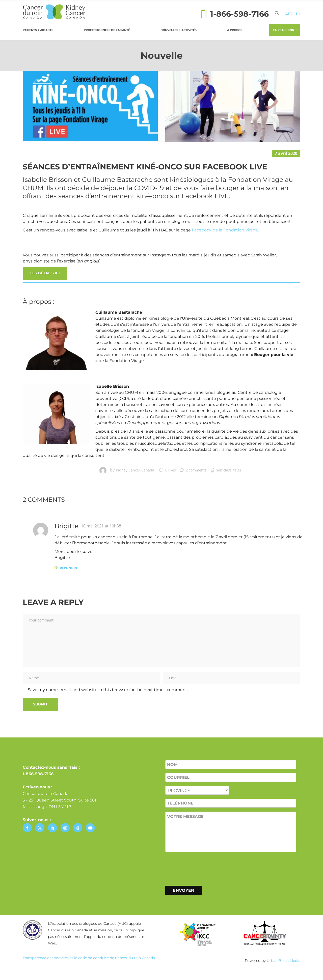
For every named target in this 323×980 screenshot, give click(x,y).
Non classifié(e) (228, 470)
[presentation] (204, 868)
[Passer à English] (293, 13)
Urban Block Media (284, 961)
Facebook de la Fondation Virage (225, 230)
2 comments (193, 470)
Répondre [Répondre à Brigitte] (69, 568)
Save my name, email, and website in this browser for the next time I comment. (108, 690)
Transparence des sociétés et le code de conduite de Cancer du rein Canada (89, 958)
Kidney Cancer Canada (135, 470)
